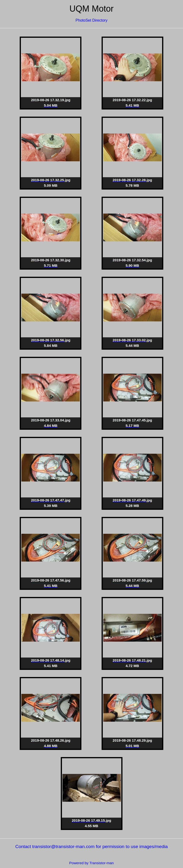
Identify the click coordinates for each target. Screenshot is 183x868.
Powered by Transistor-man (92, 863)
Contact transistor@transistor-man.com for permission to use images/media (91, 847)
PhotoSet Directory (91, 20)
